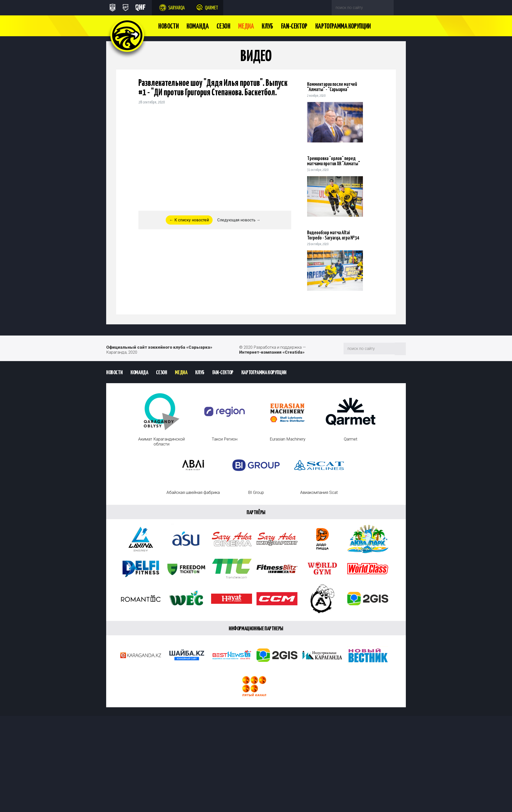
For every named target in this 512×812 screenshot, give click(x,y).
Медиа (246, 27)
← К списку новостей (189, 220)
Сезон (223, 27)
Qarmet (211, 8)
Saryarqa (176, 8)
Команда (198, 27)
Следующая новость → (239, 220)
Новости (168, 27)
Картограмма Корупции (343, 27)
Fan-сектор (294, 27)
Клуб (267, 27)
